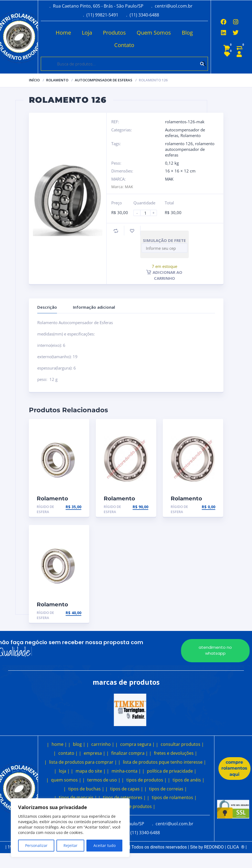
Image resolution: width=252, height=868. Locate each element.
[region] (70, 828)
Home (51, 33)
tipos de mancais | (78, 797)
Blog (175, 33)
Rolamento (57, 80)
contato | (68, 753)
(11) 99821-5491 (102, 15)
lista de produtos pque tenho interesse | (164, 762)
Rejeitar (70, 845)
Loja (75, 33)
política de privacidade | (172, 771)
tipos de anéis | (189, 780)
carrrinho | (103, 744)
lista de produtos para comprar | (83, 762)
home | (59, 744)
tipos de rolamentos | (174, 797)
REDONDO (214, 847)
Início (34, 80)
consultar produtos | (182, 744)
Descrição (47, 307)
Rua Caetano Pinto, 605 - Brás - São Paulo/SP (98, 6)
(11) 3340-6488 (144, 15)
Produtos (102, 33)
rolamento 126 (179, 144)
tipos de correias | (168, 789)
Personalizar (36, 845)
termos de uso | (104, 780)
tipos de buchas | (86, 789)
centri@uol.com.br (174, 6)
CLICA (236, 847)
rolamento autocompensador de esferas (190, 149)
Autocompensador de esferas (104, 80)
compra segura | (137, 744)
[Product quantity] (147, 213)
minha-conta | (126, 771)
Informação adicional (94, 307)
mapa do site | (91, 771)
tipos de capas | (127, 789)
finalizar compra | (130, 753)
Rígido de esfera (45, 509)
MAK (169, 179)
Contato (112, 45)
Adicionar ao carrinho (164, 275)
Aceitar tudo (105, 845)
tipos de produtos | (147, 780)
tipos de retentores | (124, 797)
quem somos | (66, 780)
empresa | (95, 753)
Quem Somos (141, 33)
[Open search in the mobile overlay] (124, 64)
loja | (64, 771)
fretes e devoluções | (176, 753)
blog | (79, 744)
